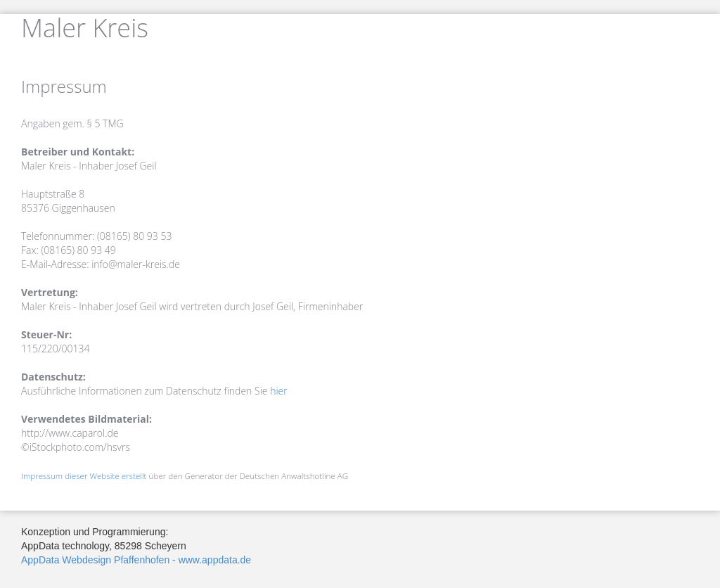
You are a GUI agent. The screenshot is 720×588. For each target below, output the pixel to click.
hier (279, 391)
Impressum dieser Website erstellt (84, 476)
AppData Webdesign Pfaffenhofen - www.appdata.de (136, 560)
